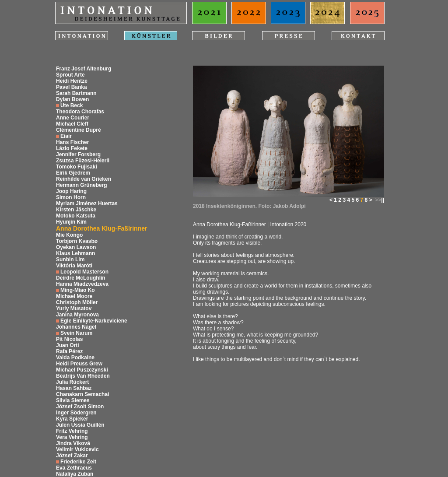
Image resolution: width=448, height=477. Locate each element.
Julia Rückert (72, 382)
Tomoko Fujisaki (77, 167)
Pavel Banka (72, 87)
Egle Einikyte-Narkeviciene (94, 321)
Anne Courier (73, 118)
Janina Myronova (77, 315)
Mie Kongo (69, 235)
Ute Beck (72, 105)
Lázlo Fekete (72, 148)
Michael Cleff (72, 124)
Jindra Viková (73, 443)
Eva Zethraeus (74, 468)
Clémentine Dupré (79, 130)
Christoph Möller (77, 302)
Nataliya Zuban (75, 474)
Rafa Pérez (69, 351)
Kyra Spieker (72, 419)
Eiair (66, 136)
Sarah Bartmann (76, 93)
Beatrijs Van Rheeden (83, 376)
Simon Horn (71, 197)
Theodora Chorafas (80, 112)
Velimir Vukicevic (77, 449)
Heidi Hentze (72, 81)
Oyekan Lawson (76, 247)
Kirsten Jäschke (76, 210)
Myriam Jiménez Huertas (87, 203)
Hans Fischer (72, 142)
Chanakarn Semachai (82, 394)
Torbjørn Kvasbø (77, 241)
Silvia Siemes (73, 400)
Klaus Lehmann (75, 253)
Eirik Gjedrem (73, 173)
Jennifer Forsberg (78, 154)
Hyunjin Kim (71, 222)
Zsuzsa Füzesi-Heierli (83, 161)
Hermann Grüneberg (82, 185)
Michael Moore (74, 296)
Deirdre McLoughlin (81, 278)
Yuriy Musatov (74, 309)
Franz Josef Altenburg (84, 69)
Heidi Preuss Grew (79, 364)
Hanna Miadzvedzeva (82, 284)
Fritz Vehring (72, 431)
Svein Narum (76, 333)
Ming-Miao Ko (78, 290)
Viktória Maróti (74, 266)
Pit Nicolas (69, 339)
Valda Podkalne (75, 358)
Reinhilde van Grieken (84, 179)
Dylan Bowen (72, 99)
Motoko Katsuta (76, 216)
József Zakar (72, 456)
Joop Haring (71, 191)
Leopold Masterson (84, 272)
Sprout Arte (70, 75)
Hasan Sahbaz (74, 388)
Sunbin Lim (70, 260)
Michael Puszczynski (82, 370)
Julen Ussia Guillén (80, 425)
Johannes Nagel (76, 327)
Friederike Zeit (78, 462)
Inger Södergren (76, 413)
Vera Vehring (72, 437)
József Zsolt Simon (80, 407)
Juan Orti (68, 345)
